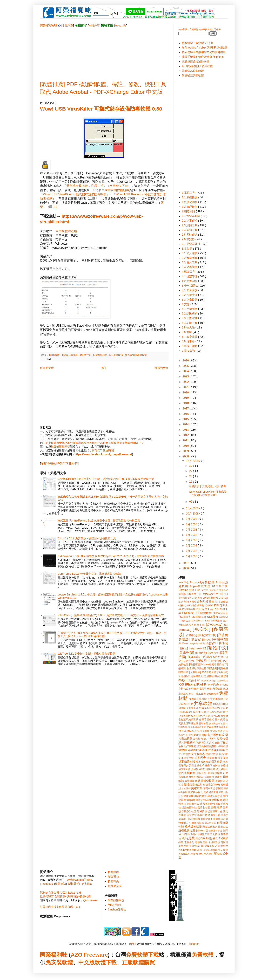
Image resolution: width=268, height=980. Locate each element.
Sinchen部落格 (117, 910)
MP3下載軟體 (192, 602)
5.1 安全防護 (117, 355)
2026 (186, 361)
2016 (186, 414)
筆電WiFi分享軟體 (213, 788)
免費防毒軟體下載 (218, 699)
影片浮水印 (210, 739)
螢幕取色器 (204, 807)
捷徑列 (213, 746)
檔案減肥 (223, 758)
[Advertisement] (104, 51)
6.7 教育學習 (190, 337)
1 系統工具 (189, 193)
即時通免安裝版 (217, 708)
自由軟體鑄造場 (66, 231)
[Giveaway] (214, 625)
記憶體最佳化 (215, 811)
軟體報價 (113, 881)
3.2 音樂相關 (190, 258)
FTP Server (201, 590)
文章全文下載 (119, 186)
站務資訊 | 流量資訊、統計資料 (207, 486)
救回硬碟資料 (199, 750)
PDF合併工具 (204, 609)
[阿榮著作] (194, 681)
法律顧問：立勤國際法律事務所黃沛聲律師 (200, 29)
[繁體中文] (86, 355)
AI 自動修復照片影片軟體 (197, 66)
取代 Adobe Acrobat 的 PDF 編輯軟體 (205, 48)
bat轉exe (223, 681)
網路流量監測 (215, 796)
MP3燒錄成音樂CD (197, 605)
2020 (186, 392)
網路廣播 (189, 796)
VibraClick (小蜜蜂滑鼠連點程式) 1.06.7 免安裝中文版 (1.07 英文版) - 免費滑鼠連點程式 (111, 615)
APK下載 (184, 582)
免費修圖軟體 (211, 694)
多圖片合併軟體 (217, 724)
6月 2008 (192, 535)
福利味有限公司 (50, 893)
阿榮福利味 (54, 955)
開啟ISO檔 (202, 831)
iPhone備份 (212, 685)
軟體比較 (221, 819)
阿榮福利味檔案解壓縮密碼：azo (60, 907)
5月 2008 (192, 540)
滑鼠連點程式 (197, 765)
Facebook (47, 884)
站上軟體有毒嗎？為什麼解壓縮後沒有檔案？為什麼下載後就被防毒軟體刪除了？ (95, 443)
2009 (186, 451)
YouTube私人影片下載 (192, 625)
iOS (181, 684)
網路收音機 (200, 796)
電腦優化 (189, 842)
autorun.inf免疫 (209, 681)
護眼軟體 (202, 815)
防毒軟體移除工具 (200, 834)
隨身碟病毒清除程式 (136, 355)
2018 (186, 403)
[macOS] (185, 630)
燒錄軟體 (201, 773)
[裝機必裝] (201, 653)
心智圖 (216, 743)
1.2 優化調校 (190, 202)
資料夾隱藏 (194, 819)
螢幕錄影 (217, 807)
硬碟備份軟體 (206, 781)
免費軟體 (203, 955)
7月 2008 (192, 530)
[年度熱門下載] (207, 635)
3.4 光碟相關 (190, 267)
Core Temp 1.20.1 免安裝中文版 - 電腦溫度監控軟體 (89, 574)
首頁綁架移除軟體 (188, 854)
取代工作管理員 (219, 716)
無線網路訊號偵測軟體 (203, 769)
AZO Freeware (89, 955)
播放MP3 (184, 750)
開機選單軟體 (216, 831)
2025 (186, 366)
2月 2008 (192, 551)
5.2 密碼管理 (190, 295)
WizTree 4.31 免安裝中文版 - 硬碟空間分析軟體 (86, 654)
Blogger (194, 944)
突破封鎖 (197, 788)
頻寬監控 (223, 846)
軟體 (67, 962)
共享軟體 (203, 703)
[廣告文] (196, 639)
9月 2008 (192, 519)
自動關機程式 (192, 804)
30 (191, 466)
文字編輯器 (198, 754)
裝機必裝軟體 (189, 811)
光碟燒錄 (217, 689)
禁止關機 (186, 788)
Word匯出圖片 (219, 621)
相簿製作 (217, 777)
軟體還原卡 (198, 823)
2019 (186, 398)
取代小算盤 (204, 716)
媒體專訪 (61, 884)
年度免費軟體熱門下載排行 (59, 464)
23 (191, 476)
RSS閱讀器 (185, 617)
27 (191, 471)
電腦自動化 (211, 846)
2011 (186, 440)
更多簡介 (87, 884)
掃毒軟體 (223, 746)
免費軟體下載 (142, 955)
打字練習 (191, 746)
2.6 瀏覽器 (189, 239)
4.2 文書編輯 (190, 281)
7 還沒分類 (189, 351)
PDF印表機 (189, 609)
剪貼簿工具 (192, 708)
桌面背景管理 (186, 758)
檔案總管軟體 (187, 762)
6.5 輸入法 (189, 328)
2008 (186, 456)
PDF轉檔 (188, 613)
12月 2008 (193, 461)
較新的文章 (47, 368)
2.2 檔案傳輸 (190, 221)
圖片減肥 (220, 719)
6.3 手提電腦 (190, 318)
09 (191, 502)
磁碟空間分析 (213, 785)
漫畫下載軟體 (212, 765)
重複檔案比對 (187, 830)
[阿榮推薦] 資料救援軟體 (203, 672)
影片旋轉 (198, 739)
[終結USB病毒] (71, 355)
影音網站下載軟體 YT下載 (198, 43)
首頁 (104, 368)
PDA (211, 605)
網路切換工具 (211, 792)
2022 (186, 382)
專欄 (204, 735)
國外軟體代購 (83, 897)
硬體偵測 (189, 784)
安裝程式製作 (202, 731)
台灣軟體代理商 (64, 897)
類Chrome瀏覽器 (189, 850)
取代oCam (191, 716)
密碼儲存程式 (218, 731)
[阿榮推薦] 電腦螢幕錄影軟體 (208, 676)
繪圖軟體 (189, 800)
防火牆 (214, 834)
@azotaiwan (91, 900)
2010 (186, 446)
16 (191, 482)
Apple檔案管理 (200, 586)
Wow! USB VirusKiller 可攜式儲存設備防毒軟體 (75, 194)
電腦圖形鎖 (214, 842)
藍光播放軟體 (207, 804)
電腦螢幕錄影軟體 (193, 71)
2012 (186, 435)
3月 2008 (192, 546)
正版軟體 (133, 962)
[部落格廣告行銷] (214, 657)
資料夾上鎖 (214, 815)
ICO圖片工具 (194, 594)
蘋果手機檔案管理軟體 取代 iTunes (203, 57)
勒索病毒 (204, 708)
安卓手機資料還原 (197, 727)
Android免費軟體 (202, 582)
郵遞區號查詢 (210, 827)
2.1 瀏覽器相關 (191, 216)
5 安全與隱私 (101, 355)
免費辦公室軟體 (198, 699)
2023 (186, 376)
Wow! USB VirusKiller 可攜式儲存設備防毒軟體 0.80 (101, 109)
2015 (186, 419)
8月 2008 (192, 524)
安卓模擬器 (188, 731)
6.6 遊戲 (187, 332)
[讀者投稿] (214, 653)
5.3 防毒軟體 (190, 300)
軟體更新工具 (208, 819)
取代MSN (198, 712)
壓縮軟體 (204, 723)
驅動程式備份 (206, 854)
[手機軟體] (220, 639)
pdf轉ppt (194, 689)
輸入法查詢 (210, 823)
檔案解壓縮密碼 (61, 447)
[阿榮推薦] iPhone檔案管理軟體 (207, 664)
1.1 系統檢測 (190, 197)
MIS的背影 (114, 905)
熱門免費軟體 (187, 773)
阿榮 (132, 944)
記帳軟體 (202, 811)
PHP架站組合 (220, 613)
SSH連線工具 (199, 617)
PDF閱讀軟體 (203, 613)
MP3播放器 (207, 602)
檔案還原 (217, 762)
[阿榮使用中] (202, 661)
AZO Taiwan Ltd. (71, 893)
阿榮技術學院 (116, 900)
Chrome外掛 (186, 590)
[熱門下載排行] (219, 643)
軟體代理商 (47, 897)
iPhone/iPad (194, 684)
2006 (186, 568)
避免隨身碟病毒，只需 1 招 (85, 186)
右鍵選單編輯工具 (188, 719)
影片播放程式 (216, 735)
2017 (186, 409)
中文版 (86, 962)
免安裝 (54, 962)
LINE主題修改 (195, 598)
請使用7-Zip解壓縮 (103, 451)
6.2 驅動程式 (190, 314)
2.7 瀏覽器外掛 (191, 244)
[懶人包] (207, 640)
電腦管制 (198, 846)
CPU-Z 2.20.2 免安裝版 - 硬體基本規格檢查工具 (87, 538)
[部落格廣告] (195, 657)
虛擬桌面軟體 (189, 807)
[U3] (226, 625)
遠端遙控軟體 (193, 827)
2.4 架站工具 (190, 230)
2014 (186, 424)
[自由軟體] (55, 355)
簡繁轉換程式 (196, 792)
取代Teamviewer (213, 712)
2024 (186, 371)
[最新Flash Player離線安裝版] (193, 643)
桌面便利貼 (222, 754)
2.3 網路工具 (190, 225)
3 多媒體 (187, 249)
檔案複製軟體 (203, 762)
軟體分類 (94, 26)
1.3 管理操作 (190, 207)
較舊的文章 (161, 368)
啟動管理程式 (207, 719)
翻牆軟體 (217, 800)
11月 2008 (193, 508)
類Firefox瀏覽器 (209, 850)
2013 (186, 430)
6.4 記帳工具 (190, 323)
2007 (186, 563)
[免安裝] (202, 629)
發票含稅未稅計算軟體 (200, 777)
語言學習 (192, 815)
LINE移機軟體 (210, 598)
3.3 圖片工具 (190, 262)
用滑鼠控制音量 (216, 773)
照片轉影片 (222, 769)
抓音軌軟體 (203, 746)
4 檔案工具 (189, 272)
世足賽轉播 (206, 689)
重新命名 (223, 827)
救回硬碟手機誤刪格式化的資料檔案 (204, 52)
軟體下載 (106, 962)
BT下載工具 (220, 586)
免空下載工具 (196, 694)
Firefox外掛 (215, 590)
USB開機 (213, 617)
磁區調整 (200, 785)
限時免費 (188, 838)
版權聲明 (74, 884)
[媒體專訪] (191, 635)
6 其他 (186, 304)
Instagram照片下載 (212, 594)
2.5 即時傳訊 (190, 235)
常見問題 (68, 26)
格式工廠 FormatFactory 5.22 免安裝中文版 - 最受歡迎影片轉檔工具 (99, 521)
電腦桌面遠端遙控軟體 (196, 62)
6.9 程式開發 (190, 346)
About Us (121, 26)
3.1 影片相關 (190, 253)
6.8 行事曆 (189, 341)
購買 (149, 962)
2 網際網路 (189, 211)
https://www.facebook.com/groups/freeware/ (103, 454)
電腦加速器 (201, 842)
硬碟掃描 (220, 781)
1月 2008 (192, 556)
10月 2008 (193, 514)
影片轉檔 (222, 739)
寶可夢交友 (115, 886)
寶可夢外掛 (195, 735)
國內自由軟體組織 (117, 190)
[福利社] (183, 648)
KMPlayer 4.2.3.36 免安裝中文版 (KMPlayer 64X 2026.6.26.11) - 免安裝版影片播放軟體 (111, 556)
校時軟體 (210, 754)
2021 (186, 387)
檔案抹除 (212, 758)
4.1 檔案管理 (190, 276)
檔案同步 (200, 758)
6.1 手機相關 (190, 309)
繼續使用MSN (203, 800)
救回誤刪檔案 (216, 750)
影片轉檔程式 (187, 742)
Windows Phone (201, 621)
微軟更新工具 (204, 743)
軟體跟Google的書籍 (79, 880)
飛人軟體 (223, 850)
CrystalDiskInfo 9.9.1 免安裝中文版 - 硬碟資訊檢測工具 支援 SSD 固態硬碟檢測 (106, 479)
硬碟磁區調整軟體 (193, 75)
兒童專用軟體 (186, 704)
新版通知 (113, 877)
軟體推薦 (113, 872)
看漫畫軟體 (191, 781)
